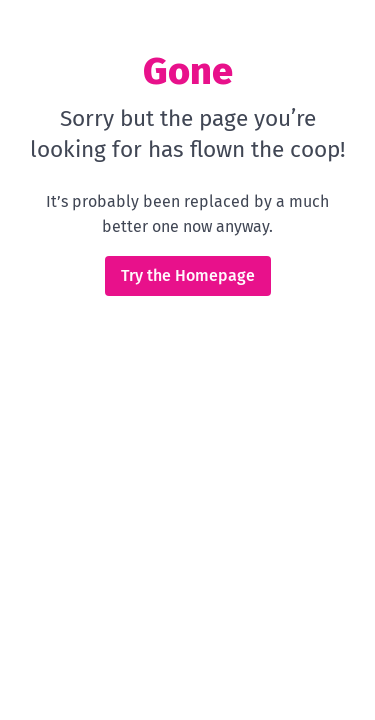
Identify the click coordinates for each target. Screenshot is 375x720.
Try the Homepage (188, 275)
